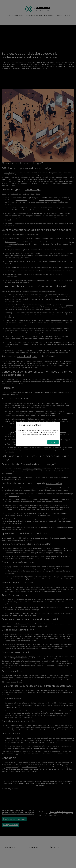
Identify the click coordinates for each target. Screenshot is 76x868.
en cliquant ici (49, 435)
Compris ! (53, 442)
